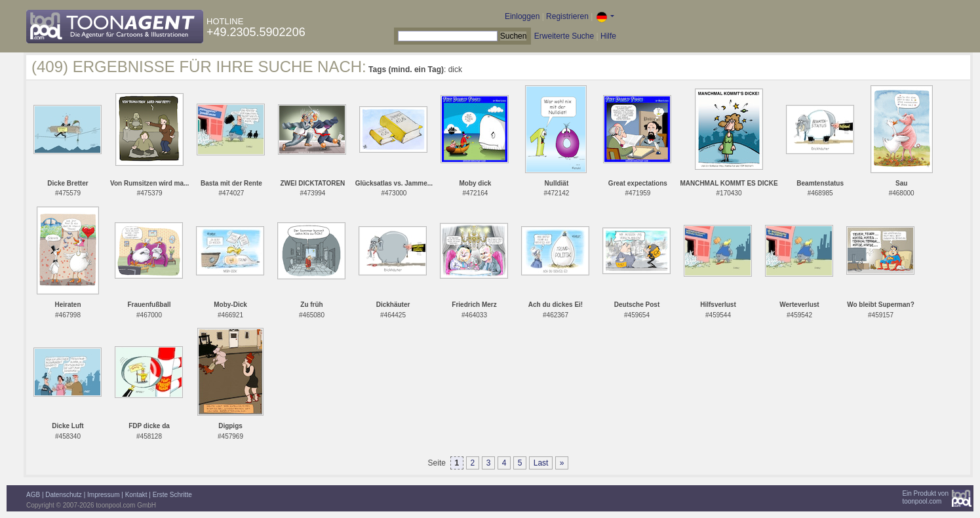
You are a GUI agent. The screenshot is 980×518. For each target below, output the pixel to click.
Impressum (103, 495)
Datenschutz (64, 495)
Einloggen (522, 16)
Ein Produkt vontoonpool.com (925, 497)
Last (541, 463)
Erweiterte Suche (564, 36)
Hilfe (608, 36)
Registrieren (567, 16)
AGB (33, 495)
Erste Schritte (172, 495)
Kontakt (136, 495)
